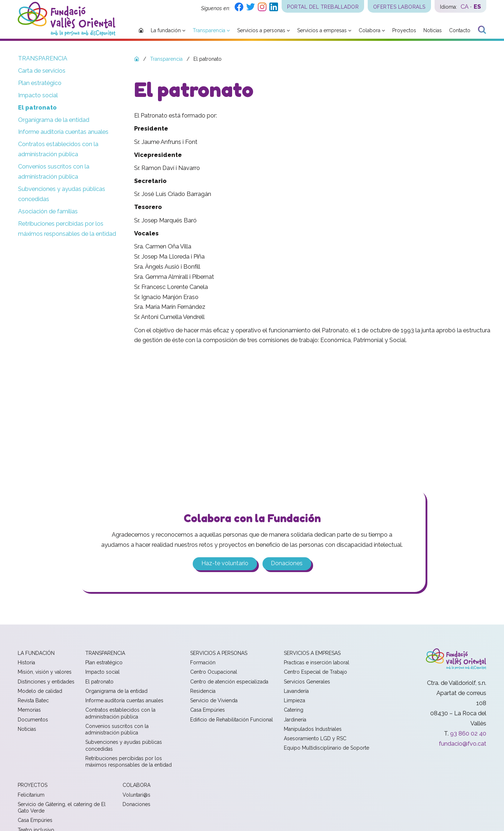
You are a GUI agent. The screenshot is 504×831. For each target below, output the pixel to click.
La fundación (36, 653)
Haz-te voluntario (225, 564)
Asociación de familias (48, 211)
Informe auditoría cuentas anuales (63, 132)
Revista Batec (33, 701)
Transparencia (43, 58)
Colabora (136, 786)
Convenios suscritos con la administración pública (54, 172)
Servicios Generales (307, 682)
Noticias (27, 729)
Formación (203, 663)
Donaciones (287, 564)
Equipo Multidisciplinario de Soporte (326, 749)
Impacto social (38, 95)
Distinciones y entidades (46, 682)
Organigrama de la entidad (54, 120)
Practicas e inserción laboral (317, 663)
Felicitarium (31, 795)
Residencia (203, 691)
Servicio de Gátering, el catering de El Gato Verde (62, 808)
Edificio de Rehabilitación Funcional (232, 720)
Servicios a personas (219, 653)
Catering (294, 711)
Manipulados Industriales (313, 729)
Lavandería (296, 691)
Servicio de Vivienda (214, 701)
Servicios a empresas (312, 653)
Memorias (29, 711)
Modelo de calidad (40, 691)
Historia (26, 663)
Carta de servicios (42, 71)
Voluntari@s (136, 795)
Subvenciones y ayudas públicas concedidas (62, 194)
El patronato (37, 108)
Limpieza (294, 701)
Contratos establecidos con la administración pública (58, 149)
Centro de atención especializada (229, 682)
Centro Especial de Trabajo (315, 673)
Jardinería (295, 720)
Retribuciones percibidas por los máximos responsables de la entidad (67, 229)
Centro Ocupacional (214, 673)
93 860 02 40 (468, 734)
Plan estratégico (40, 83)
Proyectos (33, 786)
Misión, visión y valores (45, 673)
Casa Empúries (208, 711)
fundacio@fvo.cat (463, 744)
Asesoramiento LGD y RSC (315, 739)
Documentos (33, 720)
